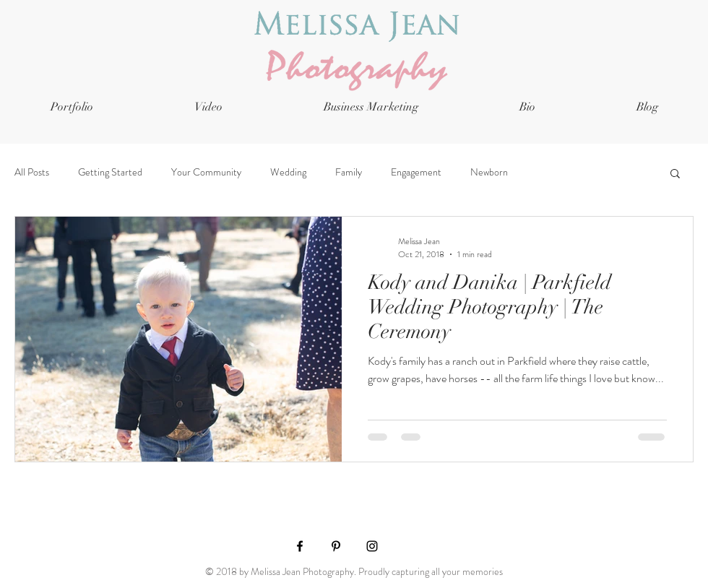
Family (349, 172)
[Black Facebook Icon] (300, 546)
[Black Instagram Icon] (372, 546)
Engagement (416, 172)
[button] (675, 174)
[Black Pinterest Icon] (336, 546)
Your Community (206, 172)
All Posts (32, 172)
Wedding (288, 172)
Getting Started (110, 172)
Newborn (489, 172)
